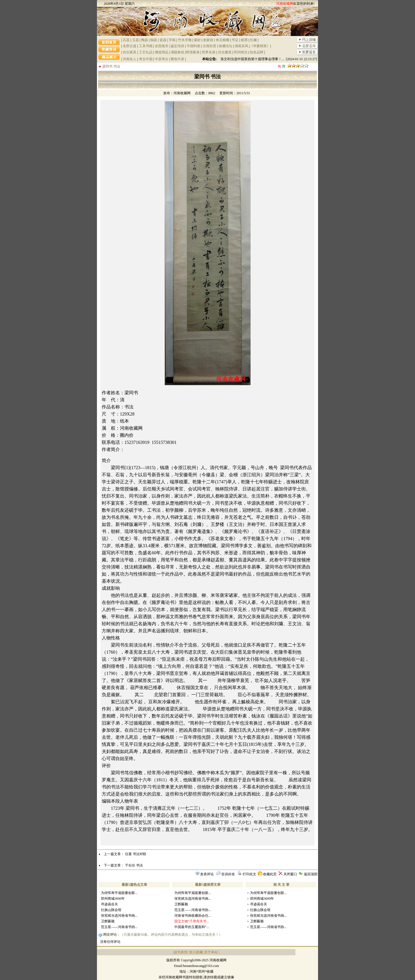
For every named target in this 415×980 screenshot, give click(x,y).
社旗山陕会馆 (111, 910)
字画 (172, 40)
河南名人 (130, 59)
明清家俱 (193, 52)
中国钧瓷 (194, 46)
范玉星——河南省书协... (119, 927)
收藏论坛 (226, 46)
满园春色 (177, 52)
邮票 (244, 40)
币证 (235, 40)
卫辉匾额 (108, 921)
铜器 (154, 40)
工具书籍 (146, 46)
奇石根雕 (223, 40)
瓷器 (163, 40)
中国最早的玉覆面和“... (192, 927)
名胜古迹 (130, 46)
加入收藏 (196, 952)
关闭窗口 (290, 874)
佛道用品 (162, 52)
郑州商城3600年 (113, 899)
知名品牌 (257, 52)
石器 (126, 40)
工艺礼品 (146, 52)
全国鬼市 (162, 46)
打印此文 (249, 874)
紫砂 (197, 40)
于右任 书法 (134, 865)
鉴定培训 (177, 46)
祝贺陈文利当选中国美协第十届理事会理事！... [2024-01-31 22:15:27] (267, 59)
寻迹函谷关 (109, 904)
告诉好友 (228, 874)
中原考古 (162, 59)
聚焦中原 (177, 59)
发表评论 (207, 874)
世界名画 (209, 52)
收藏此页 (270, 874)
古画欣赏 (209, 46)
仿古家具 (130, 52)
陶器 (145, 40)
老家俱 (208, 40)
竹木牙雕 (185, 40)
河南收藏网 (182, 93)
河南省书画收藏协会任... (193, 916)
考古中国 (146, 59)
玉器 (135, 40)
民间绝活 (241, 52)
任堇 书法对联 (136, 854)
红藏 (253, 40)
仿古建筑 (225, 52)
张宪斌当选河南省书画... (119, 916)
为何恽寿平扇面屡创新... (119, 893)
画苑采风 (242, 46)
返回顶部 (311, 874)
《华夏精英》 (260, 46)
